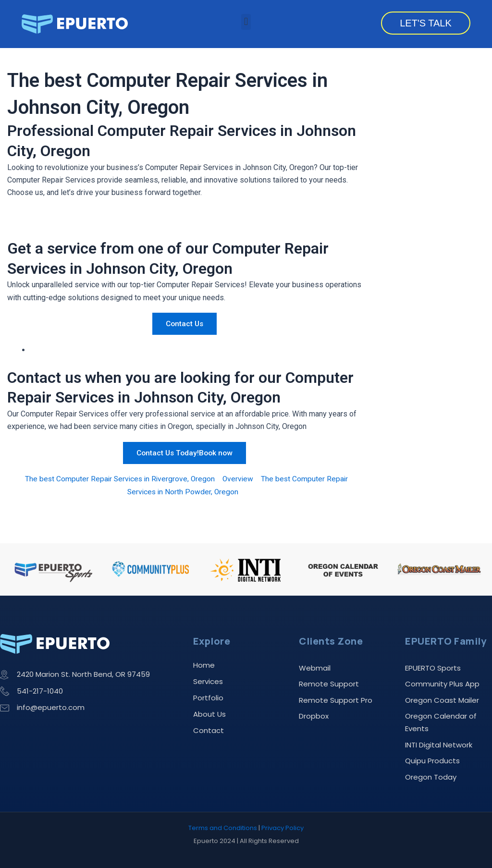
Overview (239, 479)
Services (208, 679)
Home (204, 662)
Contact (209, 727)
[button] (246, 22)
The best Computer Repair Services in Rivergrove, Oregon (119, 479)
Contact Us (184, 324)
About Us (209, 711)
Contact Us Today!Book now (184, 453)
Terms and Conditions (223, 828)
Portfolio (208, 695)
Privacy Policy (283, 828)
